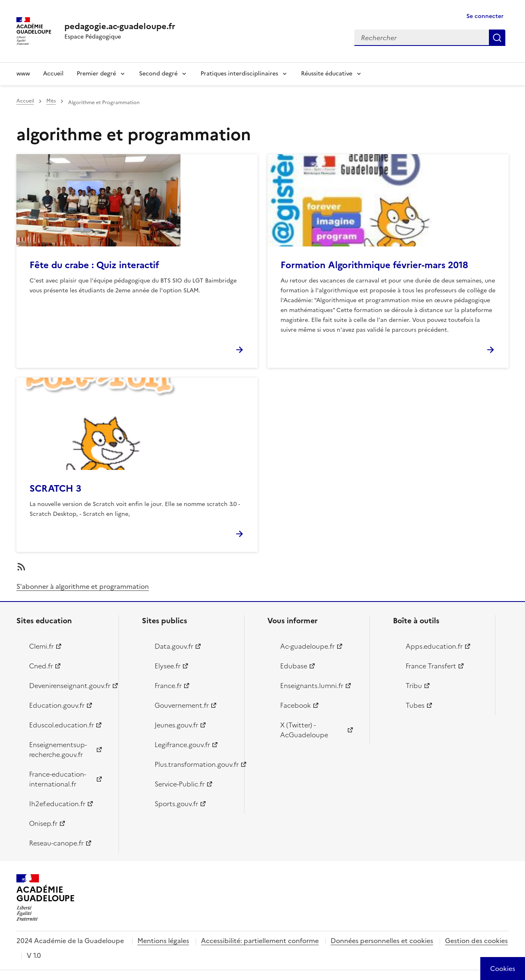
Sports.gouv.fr (176, 804)
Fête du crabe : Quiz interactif (94, 265)
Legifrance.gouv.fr (182, 745)
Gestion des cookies (476, 941)
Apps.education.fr (434, 646)
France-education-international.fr (58, 779)
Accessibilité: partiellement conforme (260, 941)
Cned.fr (41, 666)
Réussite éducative (327, 74)
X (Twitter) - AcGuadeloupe (304, 730)
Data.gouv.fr (174, 646)
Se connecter (485, 16)
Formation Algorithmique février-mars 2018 (374, 265)
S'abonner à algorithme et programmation (83, 586)
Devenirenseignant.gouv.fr (69, 686)
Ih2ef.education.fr (57, 804)
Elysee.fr (168, 666)
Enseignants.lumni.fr (312, 686)
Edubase (294, 666)
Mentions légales (163, 941)
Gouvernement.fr (182, 705)
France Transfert (431, 666)
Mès (51, 101)
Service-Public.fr (180, 784)
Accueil (53, 74)
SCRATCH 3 (55, 489)
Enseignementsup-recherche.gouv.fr (58, 750)
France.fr (168, 686)
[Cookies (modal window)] (503, 969)
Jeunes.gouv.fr (176, 725)
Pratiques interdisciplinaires (239, 74)
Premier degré (96, 74)
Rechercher (497, 38)
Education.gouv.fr (57, 705)
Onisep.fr (43, 823)
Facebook (296, 705)
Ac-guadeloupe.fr (307, 646)
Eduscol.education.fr (62, 725)
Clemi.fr (41, 646)
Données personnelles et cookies (382, 941)
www (23, 74)
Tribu (414, 686)
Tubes (415, 705)
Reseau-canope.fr (56, 843)
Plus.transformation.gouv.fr (195, 764)
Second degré (158, 74)
